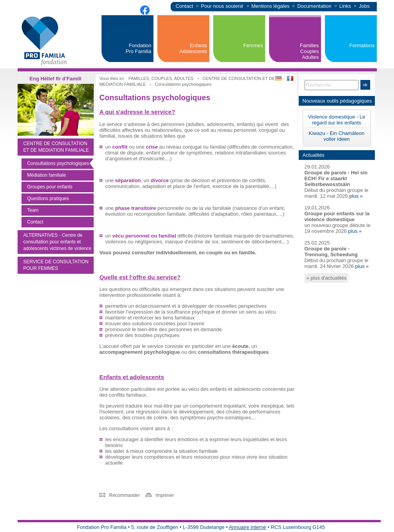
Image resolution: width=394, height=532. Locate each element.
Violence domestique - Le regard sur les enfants (337, 120)
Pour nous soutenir (222, 6)
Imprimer (165, 495)
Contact (185, 6)
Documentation (314, 6)
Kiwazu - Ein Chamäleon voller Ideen (337, 136)
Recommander (125, 495)
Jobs (364, 6)
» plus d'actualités (327, 278)
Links (345, 6)
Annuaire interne (247, 527)
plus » (356, 196)
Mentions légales (271, 6)
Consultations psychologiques (183, 84)
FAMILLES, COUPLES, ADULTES (162, 78)
